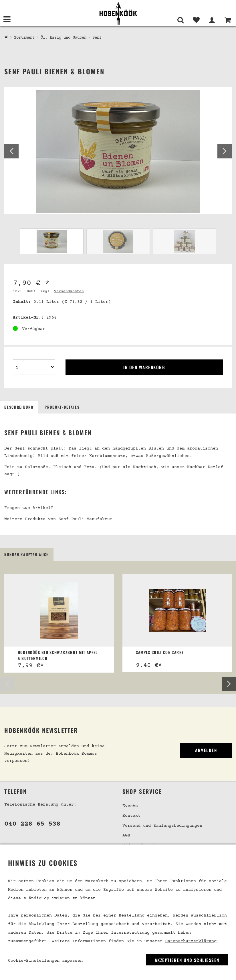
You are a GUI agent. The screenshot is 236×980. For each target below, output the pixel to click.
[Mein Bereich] (212, 20)
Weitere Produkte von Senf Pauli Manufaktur (58, 519)
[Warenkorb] (228, 20)
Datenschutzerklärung (191, 941)
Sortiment (24, 38)
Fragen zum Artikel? (29, 508)
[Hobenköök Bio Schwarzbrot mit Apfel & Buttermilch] (59, 610)
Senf (97, 38)
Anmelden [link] (206, 750)
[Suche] (180, 20)
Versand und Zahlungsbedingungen (162, 826)
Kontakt (131, 816)
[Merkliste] (196, 20)
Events (130, 806)
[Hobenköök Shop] (6, 37)
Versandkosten (69, 291)
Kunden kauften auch (27, 555)
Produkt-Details (62, 407)
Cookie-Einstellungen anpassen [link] (45, 961)
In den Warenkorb (144, 367)
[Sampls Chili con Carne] (177, 610)
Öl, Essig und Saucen (64, 38)
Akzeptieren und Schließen (187, 960)
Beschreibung (19, 407)
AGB (126, 836)
